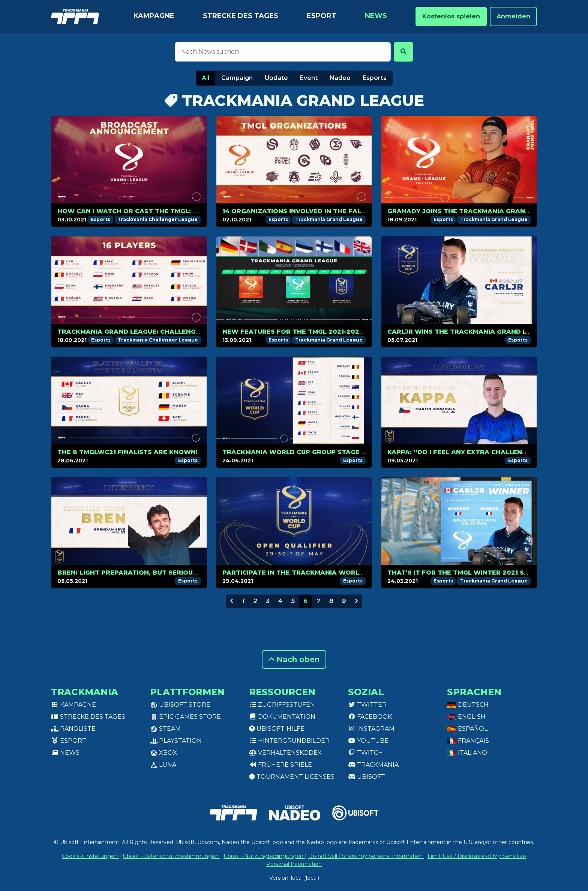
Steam (165, 729)
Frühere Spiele (280, 765)
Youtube (368, 741)
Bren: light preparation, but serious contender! (150, 573)
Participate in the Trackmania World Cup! (302, 573)
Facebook (370, 717)
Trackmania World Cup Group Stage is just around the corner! (343, 452)
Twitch (365, 753)
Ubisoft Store (180, 705)
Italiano (467, 753)
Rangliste (73, 729)
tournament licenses (292, 777)
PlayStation (176, 741)
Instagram (371, 729)
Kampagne (154, 16)
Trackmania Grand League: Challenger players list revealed (173, 332)
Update (276, 78)
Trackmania (373, 765)
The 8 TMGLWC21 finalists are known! (127, 452)
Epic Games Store (185, 717)
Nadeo (340, 78)
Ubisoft (367, 777)
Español (467, 729)
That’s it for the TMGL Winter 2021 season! (468, 573)
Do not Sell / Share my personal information (366, 856)
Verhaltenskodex (285, 753)
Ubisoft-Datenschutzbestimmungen (171, 856)
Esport (322, 16)
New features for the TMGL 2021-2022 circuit (307, 332)
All (205, 78)
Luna (163, 765)
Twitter (367, 705)
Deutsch (468, 705)
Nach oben (294, 659)
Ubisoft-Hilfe (277, 729)
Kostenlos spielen (451, 16)
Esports (375, 78)
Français (468, 741)
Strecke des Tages (241, 16)
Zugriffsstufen (282, 705)
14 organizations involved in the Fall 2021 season (317, 211)
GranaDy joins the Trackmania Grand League (473, 211)
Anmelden (513, 16)
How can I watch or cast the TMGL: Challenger (147, 211)
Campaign (237, 78)
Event (309, 78)
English (466, 717)
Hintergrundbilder (289, 741)
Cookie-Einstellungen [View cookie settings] (91, 856)
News (376, 16)
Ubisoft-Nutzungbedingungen (264, 856)
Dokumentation (282, 717)
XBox (163, 753)
